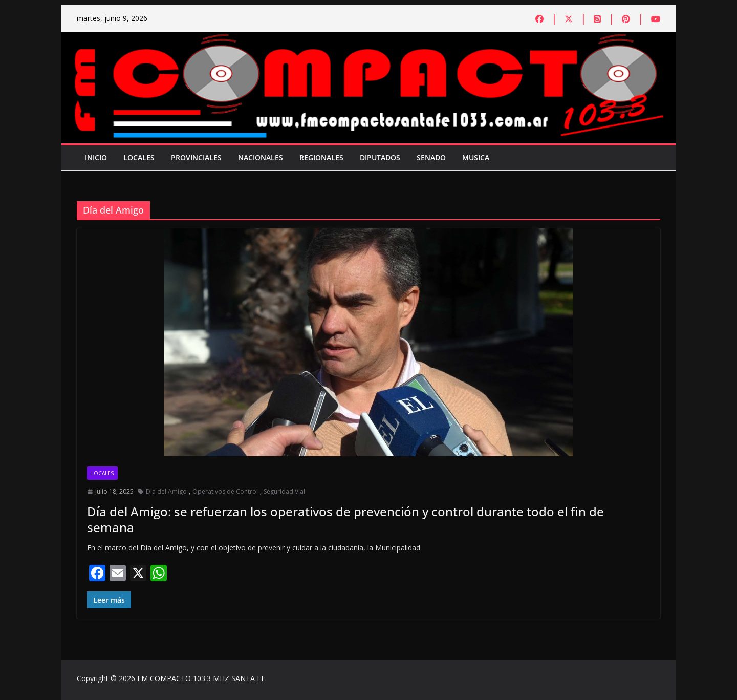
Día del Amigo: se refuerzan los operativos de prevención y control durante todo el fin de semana (345, 519)
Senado (431, 157)
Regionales (321, 157)
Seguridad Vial (284, 491)
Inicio (96, 157)
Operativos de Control (225, 491)
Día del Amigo (166, 491)
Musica (476, 157)
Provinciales (196, 157)
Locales (139, 157)
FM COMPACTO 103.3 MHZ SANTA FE (201, 678)
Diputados (380, 157)
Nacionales (261, 157)
